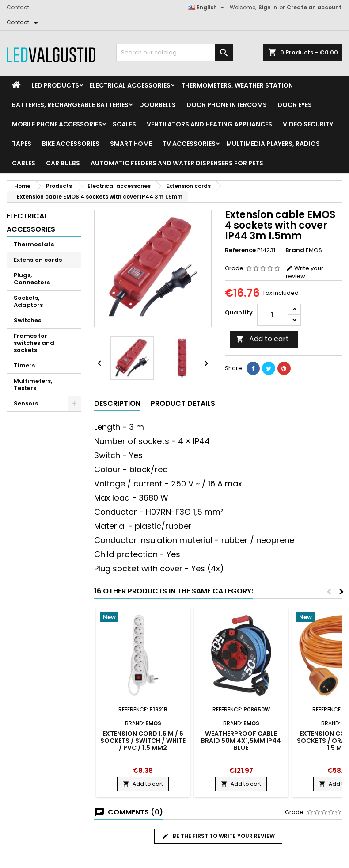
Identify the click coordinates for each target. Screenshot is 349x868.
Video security (308, 124)
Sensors (26, 403)
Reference (240, 250)
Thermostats (34, 244)
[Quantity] (273, 315)
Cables (24, 163)
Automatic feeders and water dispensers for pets (177, 163)
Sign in (268, 7)
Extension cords (38, 260)
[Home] (16, 85)
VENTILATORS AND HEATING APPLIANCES (209, 124)
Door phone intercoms (227, 105)
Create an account (314, 7)
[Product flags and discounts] (143, 618)
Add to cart (262, 339)
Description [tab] (117, 403)
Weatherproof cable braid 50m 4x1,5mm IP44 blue (241, 741)
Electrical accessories (130, 85)
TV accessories (189, 144)
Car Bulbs (63, 163)
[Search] (174, 53)
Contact (18, 7)
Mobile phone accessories (57, 124)
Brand (295, 250)
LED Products (55, 85)
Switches (27, 320)
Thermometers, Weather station (237, 85)
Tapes (22, 144)
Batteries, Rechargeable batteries (70, 105)
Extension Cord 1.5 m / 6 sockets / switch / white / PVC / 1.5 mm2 (143, 741)
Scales (124, 124)
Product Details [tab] (183, 403)
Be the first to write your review (218, 836)
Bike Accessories (71, 144)
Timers (24, 365)
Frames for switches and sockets (34, 343)
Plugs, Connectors (32, 279)
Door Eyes (295, 105)
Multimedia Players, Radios (273, 144)
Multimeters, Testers (33, 384)
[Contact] (24, 23)
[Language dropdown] (207, 8)
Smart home (131, 144)
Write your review (305, 272)
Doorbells (157, 105)
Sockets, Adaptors (28, 301)
